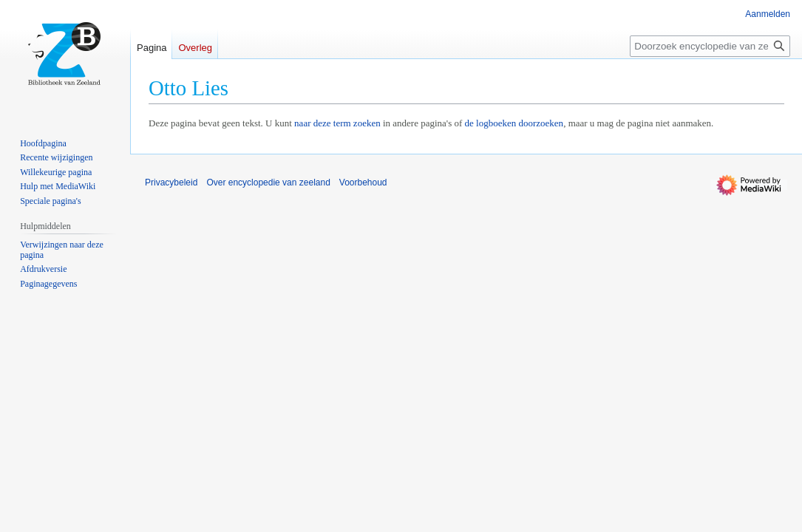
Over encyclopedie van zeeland (268, 183)
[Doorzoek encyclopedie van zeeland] (710, 46)
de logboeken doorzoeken (514, 123)
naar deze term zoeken (337, 123)
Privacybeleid (171, 183)
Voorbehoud (363, 183)
